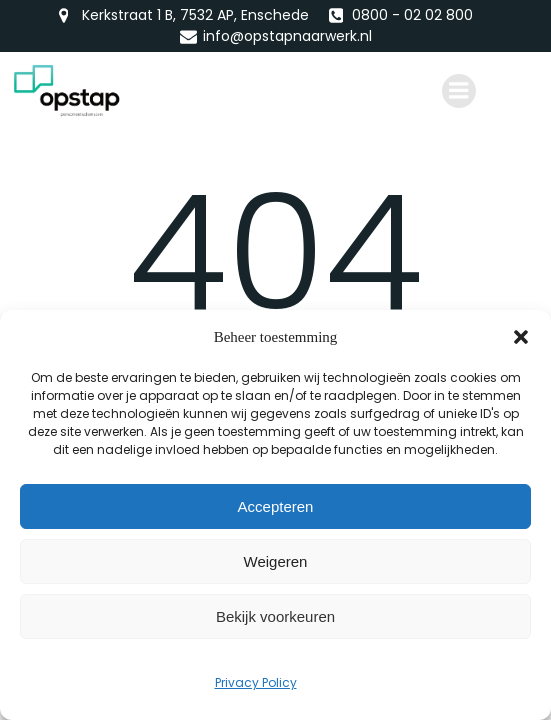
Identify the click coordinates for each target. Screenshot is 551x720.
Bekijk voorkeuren (275, 616)
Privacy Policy (256, 682)
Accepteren (276, 506)
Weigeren (276, 561)
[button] (521, 337)
